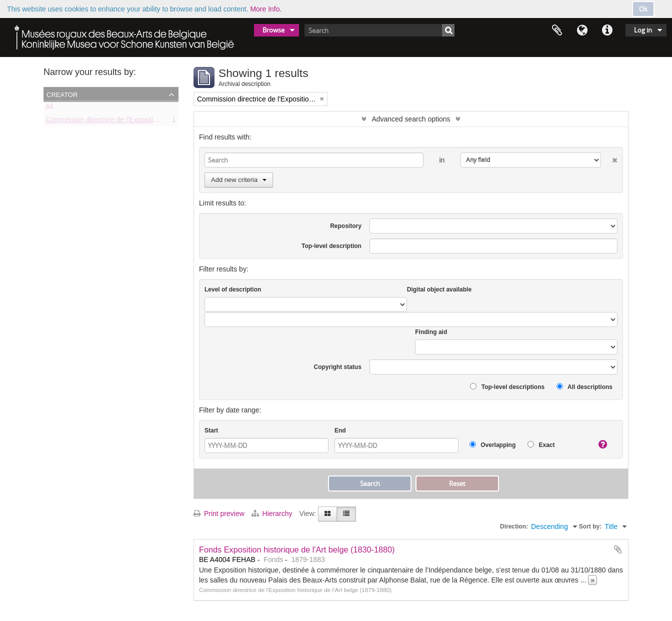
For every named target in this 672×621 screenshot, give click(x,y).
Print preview (219, 513)
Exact (541, 445)
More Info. (266, 9)
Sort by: (590, 526)
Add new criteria (239, 180)
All (49, 108)
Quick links (607, 30)
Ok (643, 9)
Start (211, 430)
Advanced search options (411, 119)
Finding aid (431, 332)
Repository (346, 226)
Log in (643, 30)
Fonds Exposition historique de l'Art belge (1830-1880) (297, 549)
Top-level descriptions (507, 387)
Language (582, 30)
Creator (62, 94)
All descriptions (584, 387)
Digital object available (439, 289)
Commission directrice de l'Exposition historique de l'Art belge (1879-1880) (161, 121)
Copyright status (338, 367)
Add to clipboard (618, 549)
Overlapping (492, 445)
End (340, 430)
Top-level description (331, 246)
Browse (273, 30)
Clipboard (557, 30)
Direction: (514, 526)
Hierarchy (273, 513)
